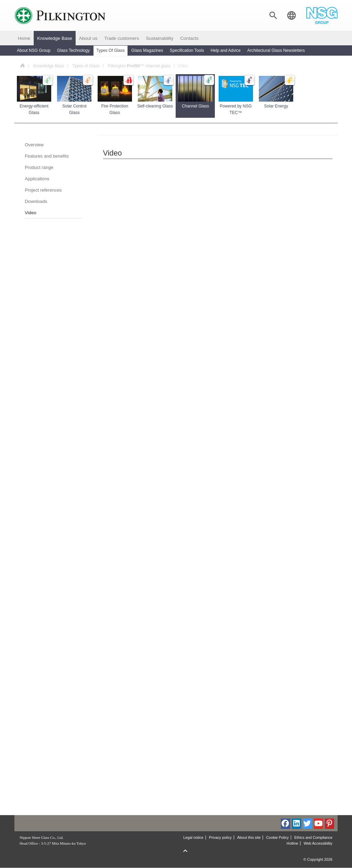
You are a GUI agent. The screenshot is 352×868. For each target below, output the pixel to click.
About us (88, 38)
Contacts (189, 38)
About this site (249, 837)
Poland (22, 65)
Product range (39, 167)
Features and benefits (47, 156)
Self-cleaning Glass (155, 92)
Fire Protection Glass (115, 95)
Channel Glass (196, 92)
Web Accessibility (318, 843)
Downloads (36, 201)
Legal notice (193, 837)
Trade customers (122, 38)
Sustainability (159, 38)
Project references (43, 190)
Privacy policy (220, 837)
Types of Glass (86, 66)
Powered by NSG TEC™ (236, 95)
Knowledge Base (55, 38)
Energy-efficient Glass (34, 95)
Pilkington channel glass (139, 66)
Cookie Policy (277, 837)
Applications (37, 179)
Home (24, 38)
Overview (34, 145)
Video (31, 213)
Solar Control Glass (75, 95)
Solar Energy (276, 92)
